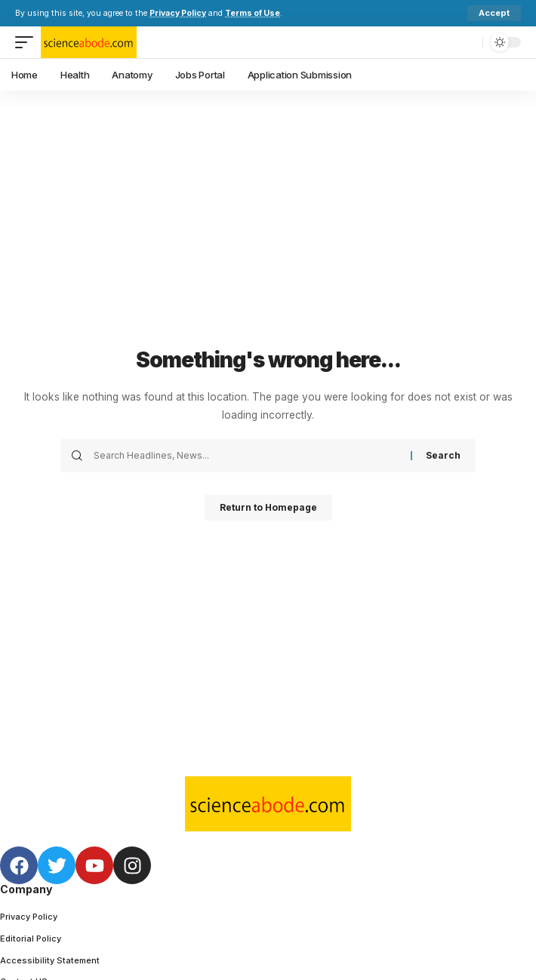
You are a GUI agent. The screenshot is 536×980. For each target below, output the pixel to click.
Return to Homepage (268, 507)
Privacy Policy (178, 13)
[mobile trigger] (28, 42)
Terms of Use (253, 13)
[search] (467, 42)
